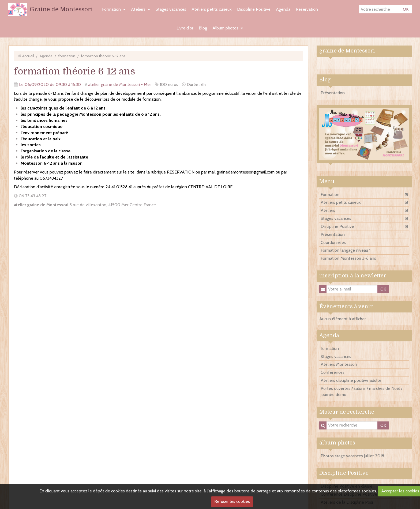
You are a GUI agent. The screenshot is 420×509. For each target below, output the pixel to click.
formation (67, 56)
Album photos (225, 28)
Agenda (283, 9)
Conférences (333, 372)
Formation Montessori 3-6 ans (348, 258)
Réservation (307, 9)
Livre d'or (185, 28)
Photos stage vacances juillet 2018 (352, 456)
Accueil (28, 56)
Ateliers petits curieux (212, 9)
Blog (203, 28)
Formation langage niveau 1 (346, 250)
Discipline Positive (254, 9)
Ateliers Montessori (339, 364)
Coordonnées (333, 242)
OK (406, 9)
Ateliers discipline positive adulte (351, 380)
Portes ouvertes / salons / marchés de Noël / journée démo (361, 391)
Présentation (333, 93)
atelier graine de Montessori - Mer (120, 84)
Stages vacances (171, 9)
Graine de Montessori (61, 9)
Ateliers (138, 9)
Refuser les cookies (232, 501)
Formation (111, 9)
